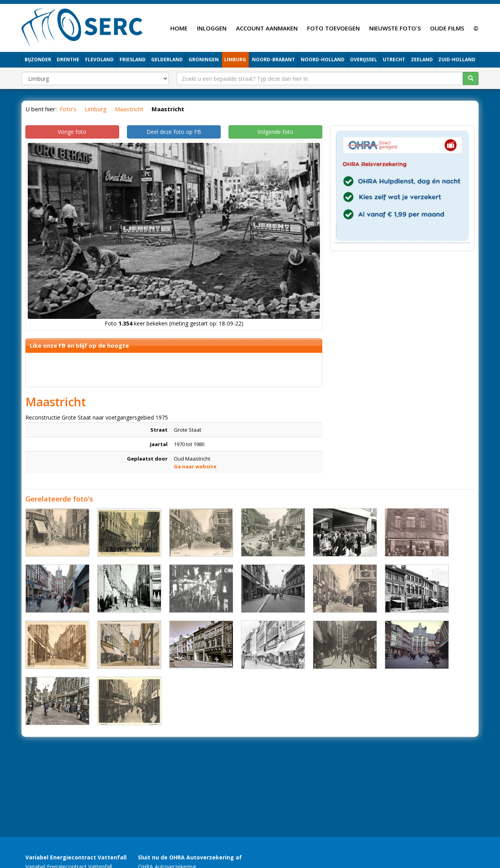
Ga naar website (195, 466)
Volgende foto (275, 132)
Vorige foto (72, 132)
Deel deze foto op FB (174, 132)
